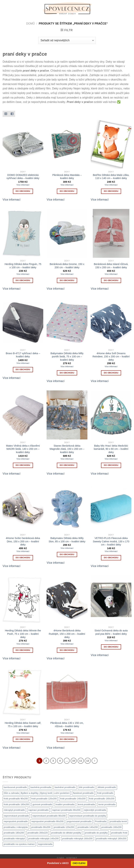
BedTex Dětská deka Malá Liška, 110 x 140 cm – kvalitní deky (111, 177)
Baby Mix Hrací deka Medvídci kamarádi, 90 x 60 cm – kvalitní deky (111, 449)
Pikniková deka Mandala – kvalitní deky (67, 177)
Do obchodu (23, 191)
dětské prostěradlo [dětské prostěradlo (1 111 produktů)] (107, 787)
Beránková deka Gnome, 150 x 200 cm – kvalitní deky (67, 266)
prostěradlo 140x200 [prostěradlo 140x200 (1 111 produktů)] (88, 827)
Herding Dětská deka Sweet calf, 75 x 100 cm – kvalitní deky (23, 725)
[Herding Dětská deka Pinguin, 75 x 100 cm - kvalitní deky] (23, 233)
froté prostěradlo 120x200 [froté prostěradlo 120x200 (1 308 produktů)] (44, 799)
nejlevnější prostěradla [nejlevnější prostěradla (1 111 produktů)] (95, 810)
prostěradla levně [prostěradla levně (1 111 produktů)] (118, 821)
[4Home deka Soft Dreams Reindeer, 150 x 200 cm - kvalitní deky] (111, 322)
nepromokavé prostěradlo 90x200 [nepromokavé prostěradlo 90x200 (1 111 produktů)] (49, 816)
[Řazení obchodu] (67, 40)
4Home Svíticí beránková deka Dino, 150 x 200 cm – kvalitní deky (23, 541)
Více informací (23, 185)
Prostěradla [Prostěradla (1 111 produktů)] (101, 821)
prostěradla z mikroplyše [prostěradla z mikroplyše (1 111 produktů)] (16, 827)
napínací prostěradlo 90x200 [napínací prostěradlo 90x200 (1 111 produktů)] (66, 810)
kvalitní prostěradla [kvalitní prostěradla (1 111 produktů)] (65, 804)
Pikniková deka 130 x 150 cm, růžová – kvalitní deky (67, 725)
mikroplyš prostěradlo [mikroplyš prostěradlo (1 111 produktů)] (14, 810)
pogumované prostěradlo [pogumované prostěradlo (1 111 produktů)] (79, 821)
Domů (30, 24)
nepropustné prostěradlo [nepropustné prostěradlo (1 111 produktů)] (16, 821)
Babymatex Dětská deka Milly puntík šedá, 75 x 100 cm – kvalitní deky (67, 357)
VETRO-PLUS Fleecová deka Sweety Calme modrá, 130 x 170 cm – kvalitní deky (111, 541)
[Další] (95, 761)
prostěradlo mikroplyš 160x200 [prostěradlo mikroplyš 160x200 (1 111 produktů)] (77, 839)
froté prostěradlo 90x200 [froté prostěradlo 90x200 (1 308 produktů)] (16, 799)
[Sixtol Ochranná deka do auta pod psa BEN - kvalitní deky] (111, 600)
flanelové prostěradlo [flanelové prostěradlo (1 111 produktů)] (83, 793)
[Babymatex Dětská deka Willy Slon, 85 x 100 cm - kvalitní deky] (67, 507)
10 (74, 761)
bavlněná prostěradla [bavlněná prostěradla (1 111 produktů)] (41, 787)
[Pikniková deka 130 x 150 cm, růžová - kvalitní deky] (67, 692)
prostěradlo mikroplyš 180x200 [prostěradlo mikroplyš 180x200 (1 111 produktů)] (111, 839)
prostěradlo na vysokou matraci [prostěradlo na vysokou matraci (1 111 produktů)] (19, 844)
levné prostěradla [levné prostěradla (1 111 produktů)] (107, 804)
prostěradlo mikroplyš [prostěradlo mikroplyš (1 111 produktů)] (14, 839)
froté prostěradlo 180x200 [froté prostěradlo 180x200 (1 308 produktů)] (16, 804)
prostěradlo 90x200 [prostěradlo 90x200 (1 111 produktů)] (41, 827)
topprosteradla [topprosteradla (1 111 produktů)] (45, 844)
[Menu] (5, 9)
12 (88, 761)
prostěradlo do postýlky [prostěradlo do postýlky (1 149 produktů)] (96, 833)
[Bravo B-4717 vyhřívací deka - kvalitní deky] (23, 322)
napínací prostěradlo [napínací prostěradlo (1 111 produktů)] (38, 810)
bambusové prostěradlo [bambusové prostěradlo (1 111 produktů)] (15, 787)
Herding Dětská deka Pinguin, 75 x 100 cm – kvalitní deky (23, 266)
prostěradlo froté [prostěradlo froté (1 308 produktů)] (119, 833)
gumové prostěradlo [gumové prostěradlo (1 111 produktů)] (42, 804)
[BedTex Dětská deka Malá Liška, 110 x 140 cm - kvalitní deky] (111, 144)
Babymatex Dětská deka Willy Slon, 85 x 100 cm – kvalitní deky (67, 540)
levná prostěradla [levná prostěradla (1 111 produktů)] (86, 804)
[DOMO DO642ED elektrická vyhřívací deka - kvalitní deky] (23, 144)
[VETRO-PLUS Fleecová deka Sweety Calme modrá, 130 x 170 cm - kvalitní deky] (111, 507)
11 (81, 761)
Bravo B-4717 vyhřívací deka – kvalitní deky (23, 355)
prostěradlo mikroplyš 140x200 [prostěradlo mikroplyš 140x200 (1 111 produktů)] (43, 839)
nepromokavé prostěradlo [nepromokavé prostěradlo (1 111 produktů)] (16, 816)
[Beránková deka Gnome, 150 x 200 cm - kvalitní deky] (67, 233)
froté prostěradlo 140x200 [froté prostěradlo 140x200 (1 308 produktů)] (73, 799)
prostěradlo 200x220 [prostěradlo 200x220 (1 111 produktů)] (38, 833)
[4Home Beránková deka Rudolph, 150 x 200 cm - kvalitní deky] (67, 600)
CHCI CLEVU (79, 863)
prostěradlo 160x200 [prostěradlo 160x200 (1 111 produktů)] (111, 827)
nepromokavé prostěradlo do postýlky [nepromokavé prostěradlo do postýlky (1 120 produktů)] (88, 816)
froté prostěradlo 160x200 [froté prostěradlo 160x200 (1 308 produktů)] (102, 799)
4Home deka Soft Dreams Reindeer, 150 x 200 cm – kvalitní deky (111, 357)
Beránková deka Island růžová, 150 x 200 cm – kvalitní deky (111, 266)
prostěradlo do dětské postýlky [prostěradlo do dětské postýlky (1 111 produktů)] (66, 833)
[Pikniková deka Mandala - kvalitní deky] (67, 144)
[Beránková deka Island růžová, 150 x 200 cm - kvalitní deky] (111, 233)
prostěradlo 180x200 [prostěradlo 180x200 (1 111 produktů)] (14, 833)
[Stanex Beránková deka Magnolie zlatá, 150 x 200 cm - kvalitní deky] (67, 415)
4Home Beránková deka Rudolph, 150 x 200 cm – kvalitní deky (67, 634)
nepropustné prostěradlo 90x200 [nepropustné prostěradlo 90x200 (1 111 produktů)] (47, 821)
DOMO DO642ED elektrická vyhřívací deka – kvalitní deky (23, 177)
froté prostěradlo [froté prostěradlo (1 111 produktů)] (105, 793)
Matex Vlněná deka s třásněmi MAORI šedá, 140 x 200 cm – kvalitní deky (23, 449)
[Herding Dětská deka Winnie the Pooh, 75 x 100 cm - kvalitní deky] (23, 600)
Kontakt (72, 858)
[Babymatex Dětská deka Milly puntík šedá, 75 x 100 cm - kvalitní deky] (67, 322)
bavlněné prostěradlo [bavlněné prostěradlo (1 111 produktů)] (65, 787)
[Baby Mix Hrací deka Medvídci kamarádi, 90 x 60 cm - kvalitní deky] (111, 415)
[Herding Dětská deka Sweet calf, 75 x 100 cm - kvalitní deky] (23, 692)
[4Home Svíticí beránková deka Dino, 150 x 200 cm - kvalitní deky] (23, 507)
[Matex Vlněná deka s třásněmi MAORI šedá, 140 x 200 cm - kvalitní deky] (23, 415)
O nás (60, 858)
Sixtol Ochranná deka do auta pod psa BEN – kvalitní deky (111, 632)
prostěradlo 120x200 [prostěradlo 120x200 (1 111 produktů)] (64, 827)
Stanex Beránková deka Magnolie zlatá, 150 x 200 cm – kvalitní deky (67, 449)
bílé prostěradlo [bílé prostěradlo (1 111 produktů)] (87, 787)
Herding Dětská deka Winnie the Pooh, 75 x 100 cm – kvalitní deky (23, 634)
